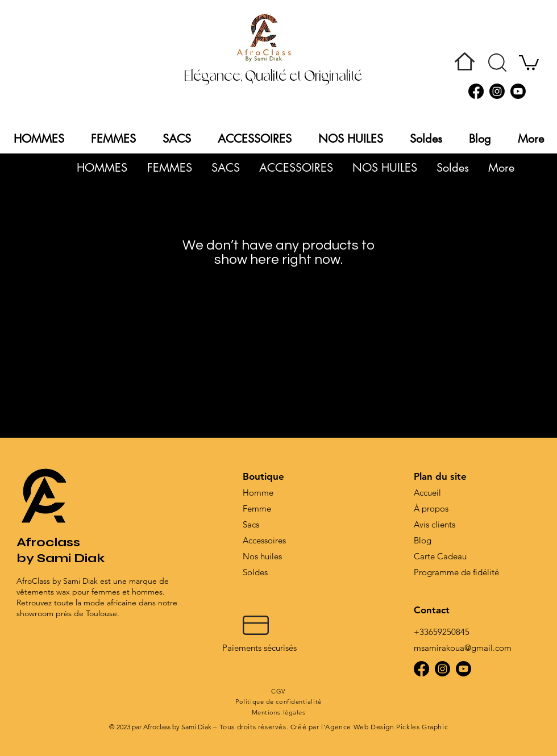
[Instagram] (497, 91)
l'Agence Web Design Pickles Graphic (385, 727)
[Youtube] (518, 91)
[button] (497, 63)
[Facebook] (476, 91)
